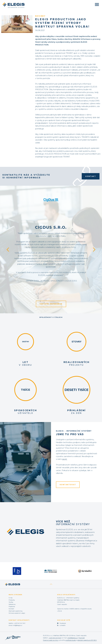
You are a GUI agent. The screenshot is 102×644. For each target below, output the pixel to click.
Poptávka (12, 607)
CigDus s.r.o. (51, 227)
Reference (12, 604)
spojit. (65, 459)
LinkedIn (63, 625)
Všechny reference (51, 304)
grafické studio (71, 640)
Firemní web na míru (51, 640)
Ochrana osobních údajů (17, 613)
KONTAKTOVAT (68, 485)
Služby (11, 602)
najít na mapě (74, 600)
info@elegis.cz (17, 625)
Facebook (63, 623)
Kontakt (91, 176)
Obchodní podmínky (16, 611)
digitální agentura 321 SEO (87, 640)
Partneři (82, 638)
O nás (11, 598)
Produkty (12, 600)
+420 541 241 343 (19, 623)
